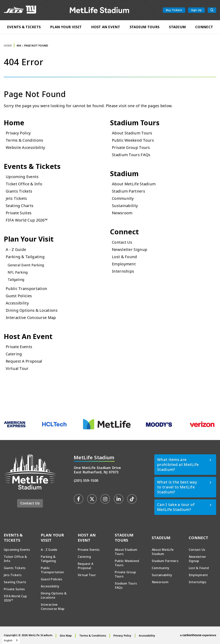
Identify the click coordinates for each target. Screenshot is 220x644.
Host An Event (106, 27)
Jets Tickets (16, 198)
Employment (124, 264)
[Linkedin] (119, 499)
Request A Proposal (24, 361)
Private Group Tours (131, 147)
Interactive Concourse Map (31, 318)
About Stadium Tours (132, 133)
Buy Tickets (174, 10)
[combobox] (11, 640)
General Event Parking (26, 265)
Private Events (19, 347)
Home (8, 45)
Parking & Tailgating (25, 257)
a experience (198, 635)
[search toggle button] (212, 10)
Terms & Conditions (24, 140)
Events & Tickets (24, 27)
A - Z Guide (16, 249)
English (8, 640)
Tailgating (16, 279)
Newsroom (122, 213)
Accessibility (17, 303)
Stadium (177, 27)
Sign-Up (196, 10)
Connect (204, 27)
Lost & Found (124, 257)
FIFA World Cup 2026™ (27, 220)
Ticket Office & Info (24, 184)
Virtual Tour (17, 368)
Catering (14, 354)
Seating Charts (20, 206)
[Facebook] (79, 499)
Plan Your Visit (66, 27)
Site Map (66, 636)
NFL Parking (18, 272)
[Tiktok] (132, 499)
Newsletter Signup (130, 249)
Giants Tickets (19, 191)
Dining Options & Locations (32, 310)
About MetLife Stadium (134, 184)
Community (123, 198)
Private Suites (19, 213)
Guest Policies (19, 296)
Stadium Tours (145, 27)
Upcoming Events (22, 177)
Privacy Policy (18, 133)
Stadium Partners (128, 191)
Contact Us (122, 242)
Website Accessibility (25, 147)
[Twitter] (92, 499)
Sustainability (125, 206)
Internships (123, 271)
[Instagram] (105, 499)
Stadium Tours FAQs (131, 155)
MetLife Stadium (100, 10)
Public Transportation (26, 289)
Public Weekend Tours (133, 140)
